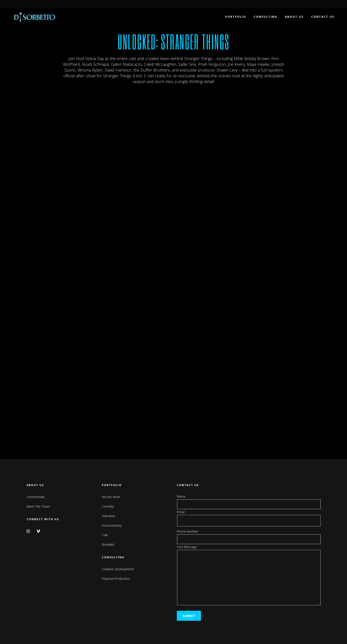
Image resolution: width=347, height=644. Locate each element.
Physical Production (116, 579)
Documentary (112, 525)
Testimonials (36, 497)
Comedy (108, 506)
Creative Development (118, 569)
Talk (105, 535)
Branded (108, 544)
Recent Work (111, 497)
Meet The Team (38, 506)
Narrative (108, 516)
